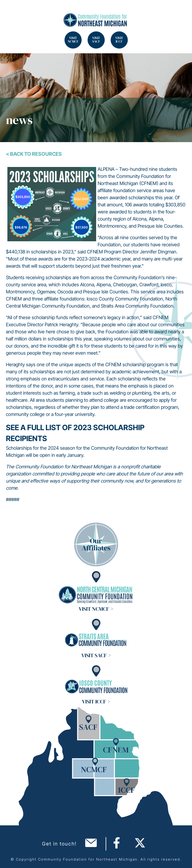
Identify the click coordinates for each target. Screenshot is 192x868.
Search (12, 12)
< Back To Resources (34, 154)
